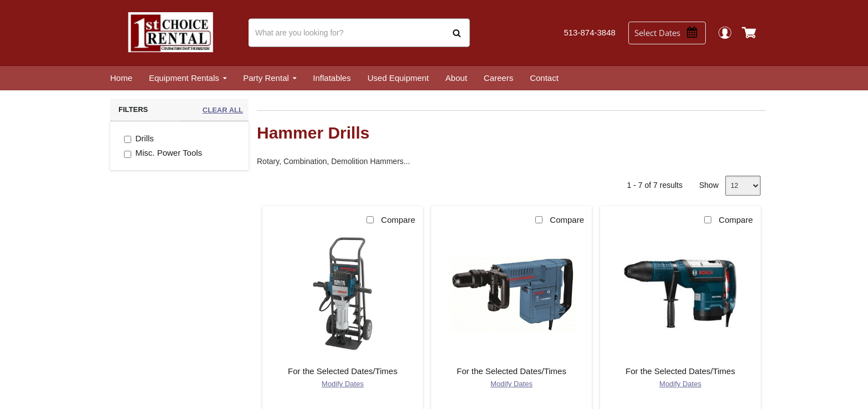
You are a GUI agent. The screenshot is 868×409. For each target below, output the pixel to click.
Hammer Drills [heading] (313, 133)
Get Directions (356, 323)
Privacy (471, 395)
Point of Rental (426, 395)
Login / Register (730, 32)
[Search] (359, 33)
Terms (500, 395)
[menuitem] (121, 78)
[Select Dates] (672, 33)
